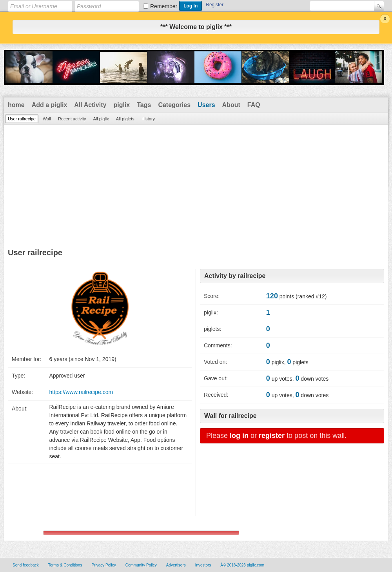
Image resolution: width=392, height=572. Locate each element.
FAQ (254, 105)
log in (239, 436)
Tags (144, 105)
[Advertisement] (196, 183)
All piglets (125, 119)
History (148, 119)
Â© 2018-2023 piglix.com (242, 565)
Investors (203, 565)
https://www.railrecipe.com (81, 392)
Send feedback (26, 565)
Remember (164, 6)
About (231, 105)
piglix (122, 105)
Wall (47, 119)
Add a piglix (50, 105)
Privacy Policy (103, 565)
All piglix (101, 119)
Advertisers (176, 565)
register (272, 436)
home (16, 105)
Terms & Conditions (65, 565)
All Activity (90, 105)
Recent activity (72, 119)
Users (206, 105)
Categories (174, 105)
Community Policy (141, 565)
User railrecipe (22, 119)
